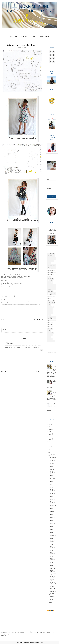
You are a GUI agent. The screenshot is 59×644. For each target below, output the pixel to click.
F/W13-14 (50, 327)
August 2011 (53, 454)
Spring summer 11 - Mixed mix (53, 468)
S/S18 (53, 297)
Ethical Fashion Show (51, 318)
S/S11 (20, 323)
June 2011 (52, 588)
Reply (42, 350)
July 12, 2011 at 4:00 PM (9, 344)
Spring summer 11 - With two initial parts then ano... (53, 542)
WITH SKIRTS (32, 323)
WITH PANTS (51, 279)
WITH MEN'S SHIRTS (52, 289)
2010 (50, 603)
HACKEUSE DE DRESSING (52, 294)
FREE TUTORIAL (15, 323)
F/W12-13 (50, 281)
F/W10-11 (53, 273)
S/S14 (49, 303)
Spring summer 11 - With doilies (53, 498)
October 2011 (53, 451)
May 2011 (52, 590)
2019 (49, 299)
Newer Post (5, 371)
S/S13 (53, 275)
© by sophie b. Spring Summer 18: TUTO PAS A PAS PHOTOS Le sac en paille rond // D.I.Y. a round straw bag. (52, 371)
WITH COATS (51, 307)
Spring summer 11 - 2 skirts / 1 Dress (53, 472)
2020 (50, 428)
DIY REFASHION (8, 323)
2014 (50, 438)
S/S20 (49, 341)
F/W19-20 (50, 335)
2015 (50, 436)
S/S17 (49, 297)
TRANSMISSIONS (51, 320)
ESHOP (53, 303)
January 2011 (53, 600)
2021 (50, 426)
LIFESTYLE (50, 313)
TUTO (53, 341)
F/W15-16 (50, 329)
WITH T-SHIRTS (51, 301)
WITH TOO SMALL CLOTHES (52, 285)
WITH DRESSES (25, 323)
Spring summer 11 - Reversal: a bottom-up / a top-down (53, 504)
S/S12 (49, 277)
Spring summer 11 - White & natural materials (53, 484)
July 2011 (52, 457)
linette (6, 342)
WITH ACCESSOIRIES (51, 268)
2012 (50, 441)
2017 (49, 275)
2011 (50, 443)
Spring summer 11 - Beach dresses (53, 572)
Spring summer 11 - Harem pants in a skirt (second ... (53, 462)
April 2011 (52, 592)
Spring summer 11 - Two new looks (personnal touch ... (53, 561)
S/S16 (49, 315)
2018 (49, 273)
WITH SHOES (51, 333)
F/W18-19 (50, 325)
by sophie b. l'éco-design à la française (26, 642)
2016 (50, 435)
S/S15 (49, 305)
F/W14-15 (50, 322)
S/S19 (49, 331)
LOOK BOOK (50, 291)
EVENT (49, 337)
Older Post (39, 371)
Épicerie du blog (40, 642)
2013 (50, 440)
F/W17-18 (50, 311)
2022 (50, 425)
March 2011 (52, 593)
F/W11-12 (50, 283)
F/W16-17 (50, 309)
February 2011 (53, 596)
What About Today (52, 258)
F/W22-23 (50, 339)
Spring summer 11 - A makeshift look (53, 567)
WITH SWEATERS (51, 265)
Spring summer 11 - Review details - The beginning (53, 584)
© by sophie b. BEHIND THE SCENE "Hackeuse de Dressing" (52, 231)
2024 (50, 423)
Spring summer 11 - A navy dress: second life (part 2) (53, 492)
